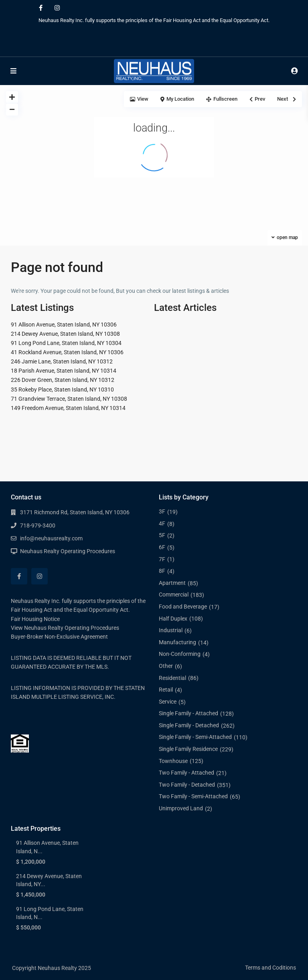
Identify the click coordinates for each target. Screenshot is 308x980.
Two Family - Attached (186, 773)
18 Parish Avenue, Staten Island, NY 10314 (64, 371)
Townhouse (173, 761)
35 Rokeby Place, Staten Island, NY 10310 (62, 390)
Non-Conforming (180, 654)
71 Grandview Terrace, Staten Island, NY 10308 (69, 399)
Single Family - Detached (189, 725)
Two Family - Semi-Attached (193, 796)
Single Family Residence (188, 749)
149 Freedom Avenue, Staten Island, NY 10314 (68, 408)
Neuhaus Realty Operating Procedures (68, 551)
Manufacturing (177, 642)
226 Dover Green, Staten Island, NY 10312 (63, 380)
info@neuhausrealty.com (51, 538)
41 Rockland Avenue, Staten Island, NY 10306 (67, 352)
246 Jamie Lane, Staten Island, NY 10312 (62, 361)
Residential (172, 678)
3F (162, 511)
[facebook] (41, 8)
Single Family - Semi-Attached (195, 737)
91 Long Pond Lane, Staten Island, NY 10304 (66, 343)
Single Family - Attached (188, 713)
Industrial (171, 630)
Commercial (174, 594)
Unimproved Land (181, 808)
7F (162, 559)
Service (168, 702)
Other (166, 666)
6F (162, 547)
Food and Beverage (183, 607)
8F (162, 571)
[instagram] (57, 8)
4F (162, 523)
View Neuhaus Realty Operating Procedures (65, 628)
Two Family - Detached (187, 785)
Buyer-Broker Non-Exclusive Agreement (59, 637)
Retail (166, 690)
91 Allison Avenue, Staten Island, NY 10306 (64, 325)
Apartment (172, 583)
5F (162, 535)
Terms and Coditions (271, 968)
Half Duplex (173, 619)
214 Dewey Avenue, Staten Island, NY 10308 (65, 334)
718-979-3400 (38, 526)
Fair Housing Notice (35, 619)
